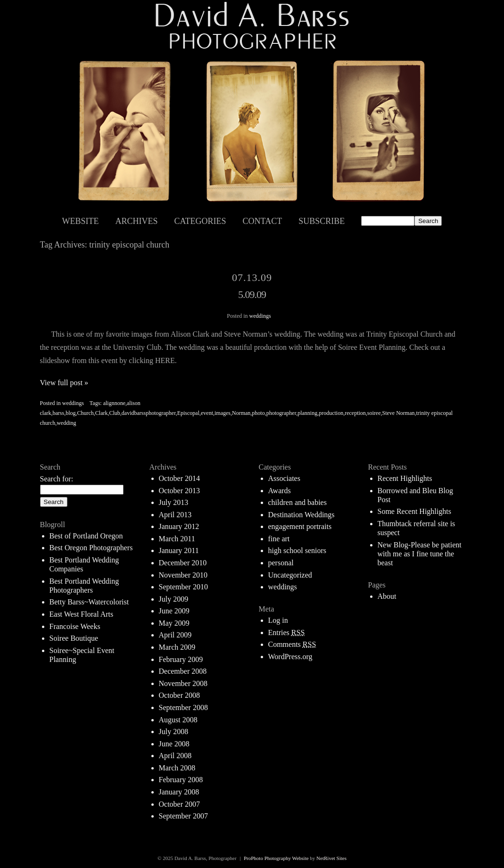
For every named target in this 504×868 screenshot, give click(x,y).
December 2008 (183, 671)
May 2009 (174, 623)
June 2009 (174, 611)
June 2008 (174, 744)
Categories (200, 221)
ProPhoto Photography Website (276, 858)
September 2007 (183, 816)
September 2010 (183, 587)
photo (258, 413)
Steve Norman (398, 413)
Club (115, 413)
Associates (284, 478)
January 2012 (179, 526)
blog (70, 413)
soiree (374, 413)
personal (281, 563)
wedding (66, 423)
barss (58, 413)
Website (81, 221)
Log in (278, 620)
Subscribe (322, 221)
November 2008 (183, 683)
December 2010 (183, 563)
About (387, 596)
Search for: (57, 479)
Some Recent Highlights (414, 511)
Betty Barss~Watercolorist (89, 602)
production (331, 413)
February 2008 (181, 780)
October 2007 (180, 804)
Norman (241, 413)
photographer (281, 413)
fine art (279, 539)
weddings (260, 316)
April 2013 (175, 515)
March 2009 (177, 647)
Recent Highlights (405, 478)
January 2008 (179, 792)
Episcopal (188, 413)
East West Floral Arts (82, 614)
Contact (263, 221)
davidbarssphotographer (149, 413)
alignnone (114, 403)
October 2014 (180, 478)
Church (86, 413)
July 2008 (174, 732)
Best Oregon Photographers (91, 548)
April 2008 (175, 756)
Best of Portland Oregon (86, 536)
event (207, 413)
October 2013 (180, 491)
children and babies (297, 502)
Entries (287, 632)
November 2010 (183, 575)
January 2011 (179, 550)
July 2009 (174, 599)
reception (355, 413)
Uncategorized (290, 575)
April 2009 (175, 635)
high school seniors (297, 550)
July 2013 (174, 502)
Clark (102, 413)
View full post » (64, 383)
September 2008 (183, 707)
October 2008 (180, 695)
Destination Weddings (302, 515)
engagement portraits (300, 526)
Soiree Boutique (74, 638)
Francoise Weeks (75, 626)
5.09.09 (252, 294)
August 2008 (178, 720)
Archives (137, 221)
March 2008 (177, 768)
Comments (292, 644)
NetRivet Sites (331, 858)
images (223, 413)
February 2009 (181, 659)
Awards (280, 491)
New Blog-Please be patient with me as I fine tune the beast (420, 554)
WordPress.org (290, 657)
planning (307, 413)
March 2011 (177, 539)
